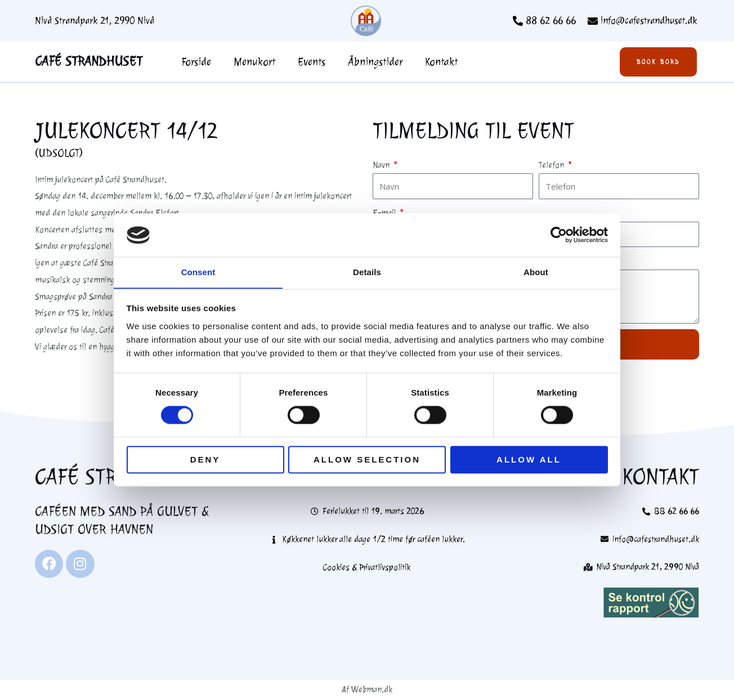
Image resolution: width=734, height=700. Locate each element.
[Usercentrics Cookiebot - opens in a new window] (559, 235)
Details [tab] (367, 272)
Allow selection (367, 460)
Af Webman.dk (367, 690)
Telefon (552, 165)
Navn (382, 165)
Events (312, 62)
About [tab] (536, 272)
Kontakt (441, 62)
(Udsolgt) (59, 153)
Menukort (254, 62)
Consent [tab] (198, 272)
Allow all (529, 460)
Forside (196, 62)
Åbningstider (375, 62)
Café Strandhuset (89, 61)
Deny (205, 460)
